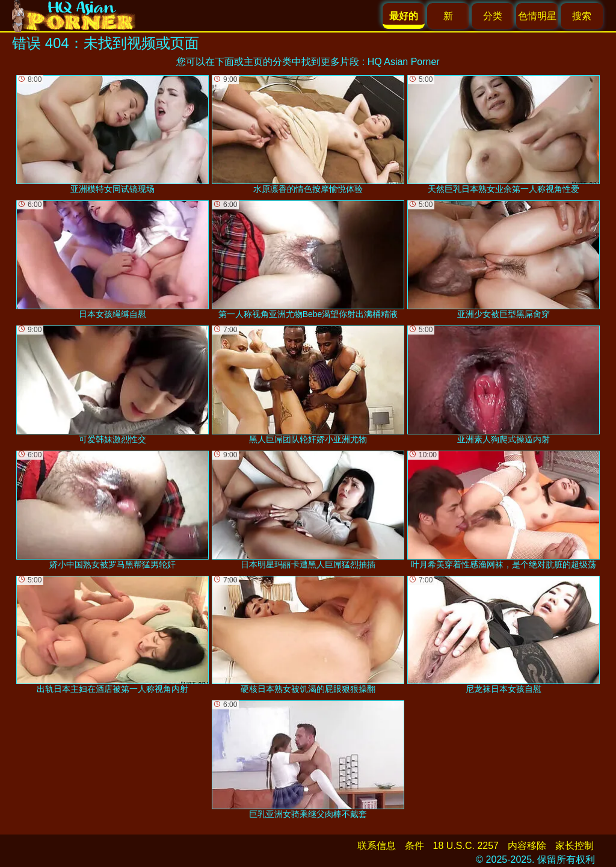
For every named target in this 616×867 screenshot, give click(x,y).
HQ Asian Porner (404, 62)
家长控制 (574, 846)
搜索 (582, 16)
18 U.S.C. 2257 (466, 846)
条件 (414, 846)
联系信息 (377, 846)
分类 (493, 16)
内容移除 (527, 846)
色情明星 (537, 16)
